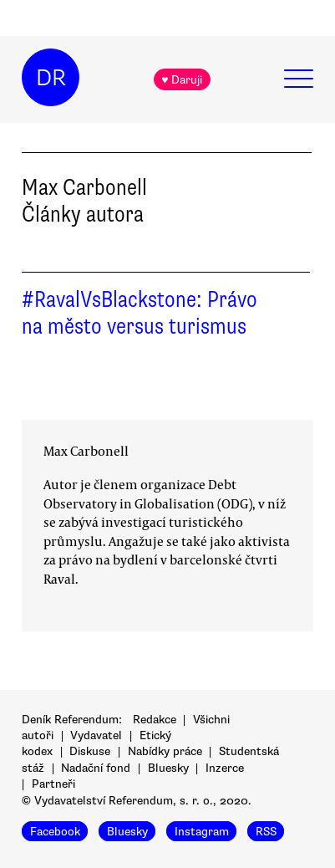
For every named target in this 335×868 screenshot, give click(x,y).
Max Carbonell (86, 451)
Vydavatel (96, 735)
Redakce (155, 720)
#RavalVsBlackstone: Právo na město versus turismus (140, 313)
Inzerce (225, 768)
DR (51, 78)
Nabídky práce (165, 751)
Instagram (202, 831)
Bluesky (168, 768)
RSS (266, 831)
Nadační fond (96, 768)
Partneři (53, 784)
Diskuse (90, 751)
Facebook (55, 831)
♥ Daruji (182, 80)
